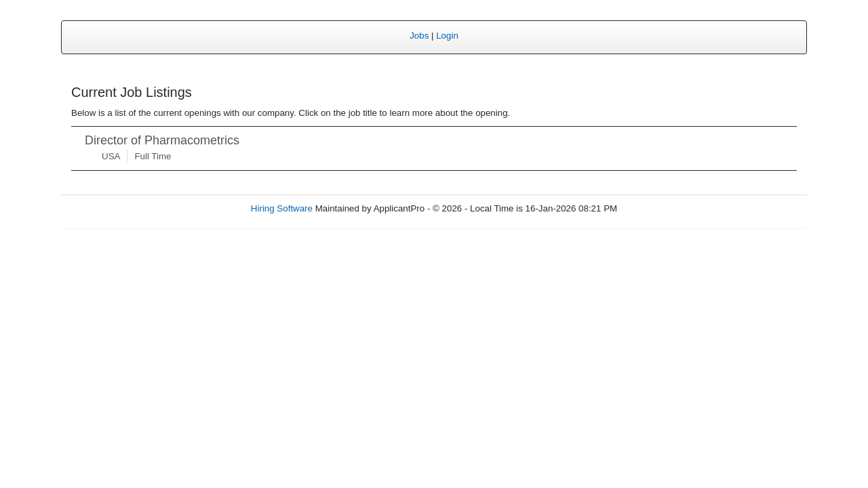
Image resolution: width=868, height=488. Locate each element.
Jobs (419, 36)
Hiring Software (282, 208)
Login (447, 36)
